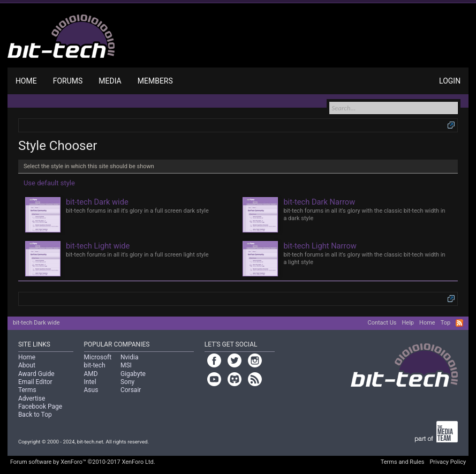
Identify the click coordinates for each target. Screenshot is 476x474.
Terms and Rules (403, 462)
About (27, 365)
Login (450, 81)
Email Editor (35, 382)
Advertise (32, 398)
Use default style (49, 183)
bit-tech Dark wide (36, 323)
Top (445, 323)
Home (26, 81)
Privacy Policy (448, 462)
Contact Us (382, 323)
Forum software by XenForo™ (83, 462)
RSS (459, 323)
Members (155, 81)
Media (110, 81)
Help (408, 323)
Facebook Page (40, 407)
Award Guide (36, 374)
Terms (27, 390)
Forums (68, 81)
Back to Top (35, 415)
